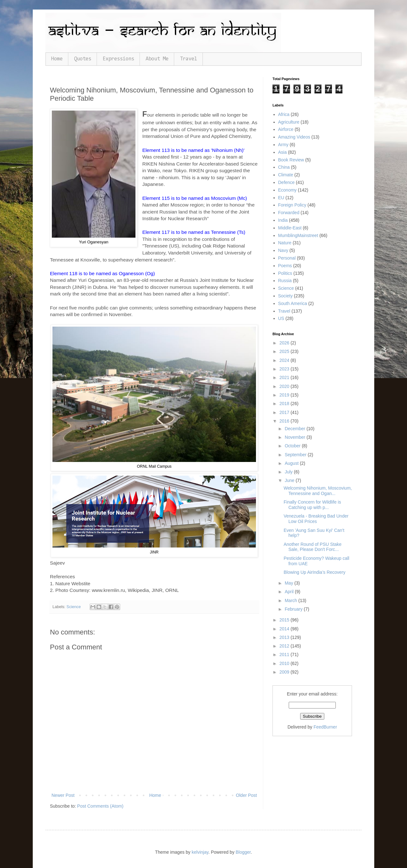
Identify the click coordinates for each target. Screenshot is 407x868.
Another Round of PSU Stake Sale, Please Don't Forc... (313, 547)
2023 (285, 369)
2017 (285, 412)
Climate (286, 175)
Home (57, 59)
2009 (285, 672)
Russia (285, 281)
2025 (285, 351)
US (281, 318)
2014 (285, 629)
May (289, 583)
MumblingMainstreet (298, 235)
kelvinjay (200, 852)
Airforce (286, 129)
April (290, 592)
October (293, 446)
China (284, 167)
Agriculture (289, 122)
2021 (285, 377)
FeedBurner (325, 727)
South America (293, 303)
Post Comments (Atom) (100, 806)
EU (281, 198)
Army (283, 145)
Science (74, 607)
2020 (285, 386)
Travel (189, 59)
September (296, 455)
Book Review (291, 160)
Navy (283, 250)
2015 (285, 620)
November (295, 437)
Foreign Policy (292, 205)
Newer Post (63, 795)
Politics (285, 273)
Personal (287, 258)
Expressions (118, 59)
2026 (285, 343)
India (283, 220)
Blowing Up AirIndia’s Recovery (314, 572)
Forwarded (289, 213)
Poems (285, 266)
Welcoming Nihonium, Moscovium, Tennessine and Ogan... (318, 491)
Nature (285, 243)
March (291, 600)
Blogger (243, 852)
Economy (287, 190)
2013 (285, 637)
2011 (285, 654)
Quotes (83, 59)
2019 (285, 395)
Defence (286, 182)
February (294, 609)
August (292, 463)
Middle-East (290, 228)
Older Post (246, 795)
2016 (285, 421)
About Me (157, 59)
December (295, 429)
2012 (285, 646)
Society (286, 296)
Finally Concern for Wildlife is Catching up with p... (312, 505)
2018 (285, 403)
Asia (283, 152)
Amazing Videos (294, 137)
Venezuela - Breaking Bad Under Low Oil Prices (316, 519)
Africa (284, 114)
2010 (285, 663)
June (290, 480)
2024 (285, 360)
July (289, 472)
